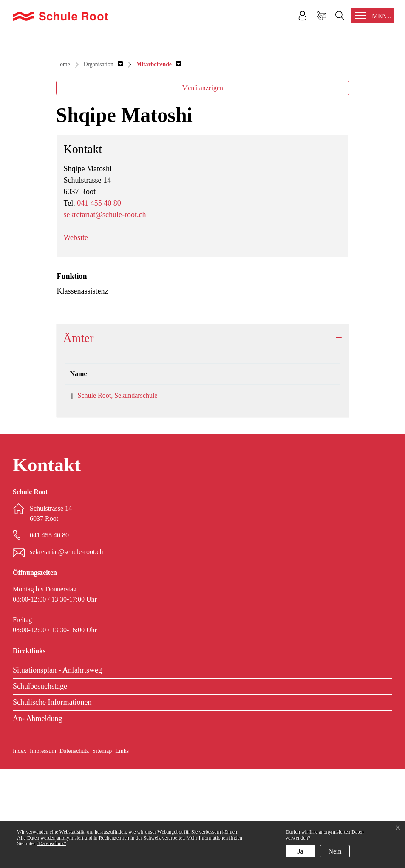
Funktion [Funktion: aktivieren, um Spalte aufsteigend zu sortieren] (253, 473)
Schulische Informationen (52, 802)
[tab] (203, 438)
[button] (103, 164)
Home (63, 164)
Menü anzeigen (202, 187)
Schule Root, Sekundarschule (110, 495)
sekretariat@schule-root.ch (105, 314)
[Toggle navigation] (373, 16)
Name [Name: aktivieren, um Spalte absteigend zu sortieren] (79, 473)
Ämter (79, 437)
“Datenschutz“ (51, 843)
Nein (335, 851)
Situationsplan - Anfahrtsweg (57, 769)
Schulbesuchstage (40, 786)
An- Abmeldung (38, 818)
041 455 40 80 (99, 303)
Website (76, 337)
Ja (300, 851)
